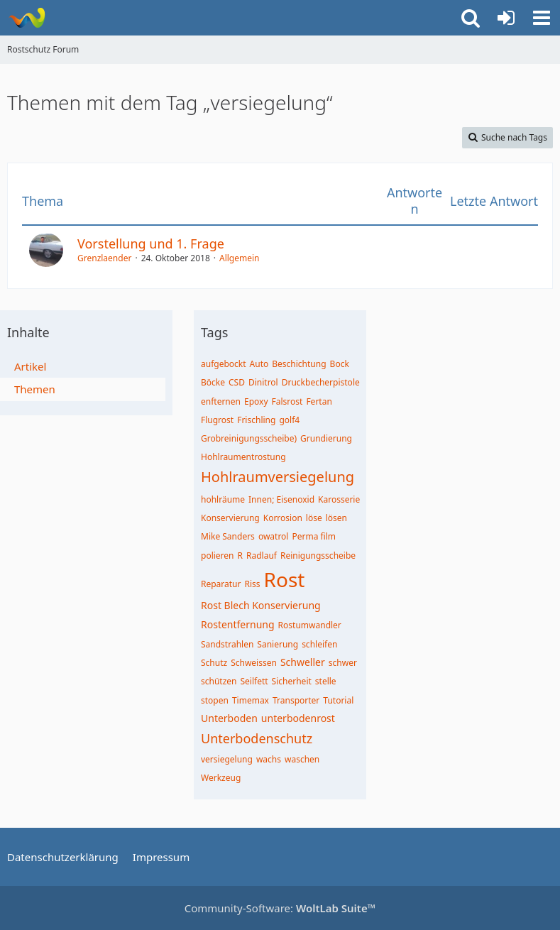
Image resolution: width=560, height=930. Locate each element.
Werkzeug (221, 778)
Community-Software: (280, 908)
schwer (343, 663)
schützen (219, 681)
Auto (259, 364)
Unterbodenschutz (257, 738)
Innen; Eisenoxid (281, 499)
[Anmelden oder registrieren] (506, 18)
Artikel (30, 366)
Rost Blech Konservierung (261, 605)
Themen (35, 389)
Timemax (251, 700)
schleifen (319, 644)
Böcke (213, 382)
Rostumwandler (310, 625)
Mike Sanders (228, 536)
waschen (302, 759)
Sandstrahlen (227, 644)
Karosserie (339, 499)
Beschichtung (299, 364)
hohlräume (223, 499)
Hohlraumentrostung (243, 457)
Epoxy (256, 401)
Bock (340, 364)
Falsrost (287, 401)
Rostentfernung (238, 624)
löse (314, 518)
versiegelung (227, 759)
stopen (215, 700)
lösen (336, 518)
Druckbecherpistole (321, 382)
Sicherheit (292, 681)
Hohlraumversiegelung (278, 477)
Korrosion (283, 518)
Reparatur (221, 584)
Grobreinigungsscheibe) (249, 438)
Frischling (256, 420)
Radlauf (262, 556)
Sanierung (278, 644)
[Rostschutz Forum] (27, 18)
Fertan (319, 401)
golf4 (289, 420)
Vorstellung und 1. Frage (151, 244)
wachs (269, 759)
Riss (253, 584)
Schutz (214, 663)
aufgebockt (224, 364)
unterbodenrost (298, 718)
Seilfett (254, 681)
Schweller (303, 662)
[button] (542, 18)
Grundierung (326, 438)
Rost (285, 579)
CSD (237, 382)
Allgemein (240, 258)
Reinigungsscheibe (318, 556)
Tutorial (338, 700)
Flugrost (217, 420)
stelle (326, 681)
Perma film (314, 536)
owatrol (274, 536)
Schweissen (254, 663)
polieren (218, 556)
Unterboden (229, 718)
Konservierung (230, 518)
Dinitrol (263, 382)
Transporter (296, 700)
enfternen (221, 401)
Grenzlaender (104, 258)
